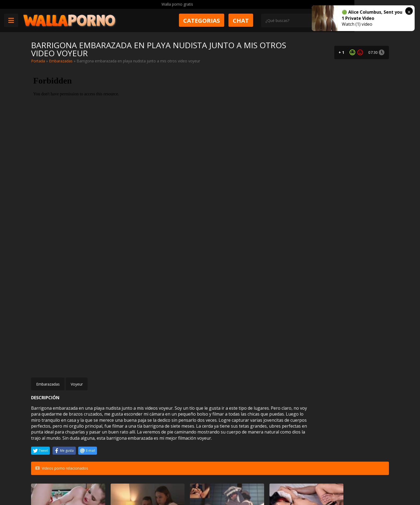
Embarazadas (61, 61)
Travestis (307, 427)
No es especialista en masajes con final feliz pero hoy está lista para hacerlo (57, 378)
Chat (275, 21)
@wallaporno (369, 484)
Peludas (247, 368)
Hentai (188, 368)
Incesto (127, 368)
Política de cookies (173, 485)
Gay (371, 427)
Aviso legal (109, 485)
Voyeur (77, 231)
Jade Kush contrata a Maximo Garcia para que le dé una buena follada (238, 378)
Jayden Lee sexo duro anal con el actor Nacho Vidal (56, 437)
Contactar (108, 476)
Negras (187, 427)
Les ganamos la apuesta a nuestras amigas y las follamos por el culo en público (117, 437)
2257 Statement (211, 485)
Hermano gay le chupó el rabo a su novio (358, 437)
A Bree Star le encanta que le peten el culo (240, 437)
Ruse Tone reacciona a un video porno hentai (177, 378)
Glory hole (306, 368)
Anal (68, 427)
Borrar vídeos (137, 485)
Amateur (65, 368)
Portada (38, 61)
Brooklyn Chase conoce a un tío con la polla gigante (361, 378)
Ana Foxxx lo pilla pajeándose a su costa (174, 437)
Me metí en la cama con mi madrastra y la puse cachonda (117, 378)
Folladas (368, 368)
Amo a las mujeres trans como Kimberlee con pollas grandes (299, 437)
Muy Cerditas (111, 466)
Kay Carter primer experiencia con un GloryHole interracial (301, 378)
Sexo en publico (120, 427)
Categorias (235, 21)
